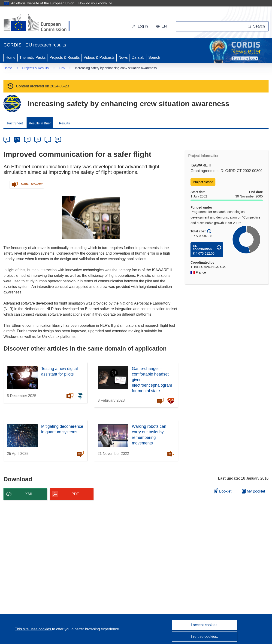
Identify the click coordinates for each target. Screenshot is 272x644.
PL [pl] (58, 139)
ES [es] (27, 139)
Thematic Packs (33, 57)
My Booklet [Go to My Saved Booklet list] (253, 491)
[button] (161, 26)
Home (11, 57)
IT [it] (48, 139)
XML (29, 494)
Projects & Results (65, 57)
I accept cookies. (204, 625)
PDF (75, 494)
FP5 (62, 68)
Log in (140, 26)
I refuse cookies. (205, 636)
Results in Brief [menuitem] (40, 123)
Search (154, 57)
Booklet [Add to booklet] (223, 491)
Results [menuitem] (65, 123)
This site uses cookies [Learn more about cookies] (33, 629)
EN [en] (17, 139)
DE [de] (7, 139)
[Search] (256, 26)
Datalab (138, 57)
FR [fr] (37, 139)
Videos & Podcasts (99, 57)
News (123, 57)
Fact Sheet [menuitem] (15, 123)
